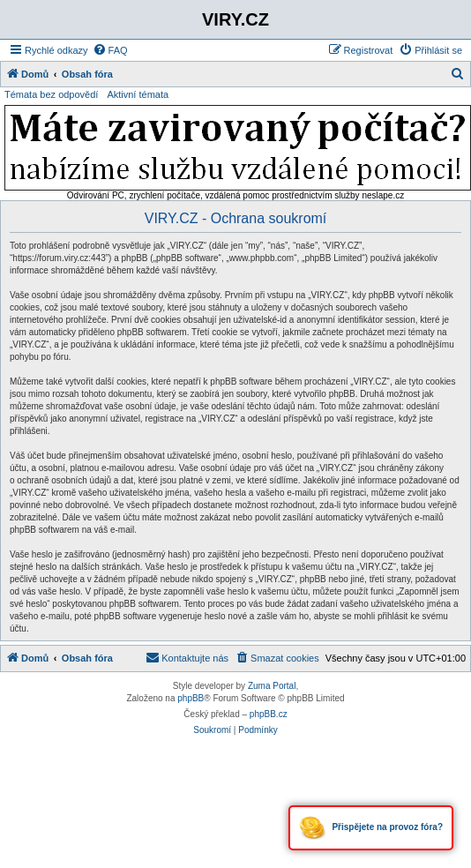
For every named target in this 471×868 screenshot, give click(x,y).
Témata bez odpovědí (51, 94)
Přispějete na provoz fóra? (371, 828)
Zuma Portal (272, 686)
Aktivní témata (138, 94)
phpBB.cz (269, 714)
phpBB (191, 698)
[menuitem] (110, 50)
